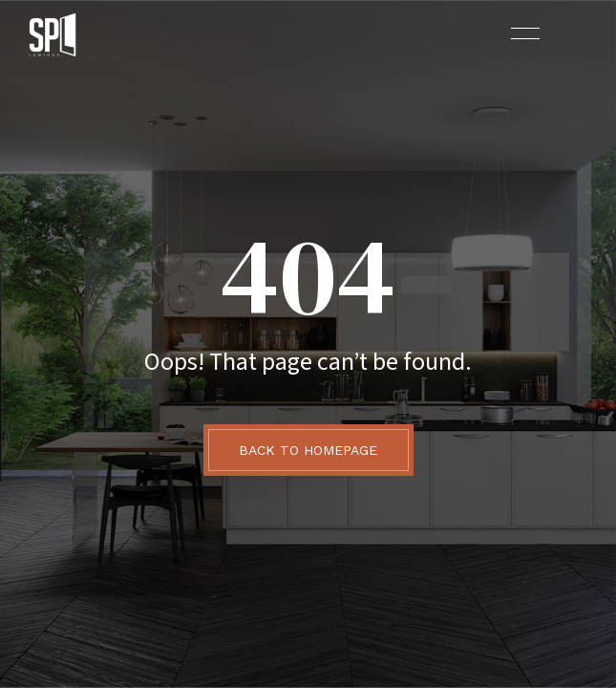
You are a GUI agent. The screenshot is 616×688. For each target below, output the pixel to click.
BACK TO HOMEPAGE (308, 450)
